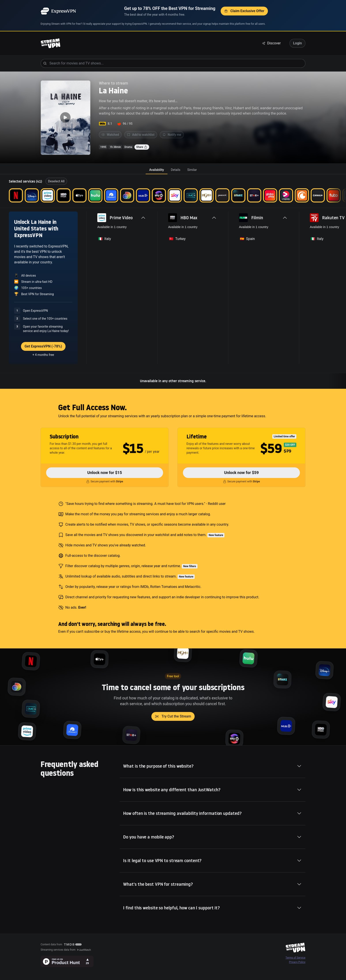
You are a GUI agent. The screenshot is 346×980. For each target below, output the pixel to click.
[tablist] (173, 170)
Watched (110, 135)
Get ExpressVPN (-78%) (43, 346)
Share (142, 147)
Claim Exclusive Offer (244, 11)
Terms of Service (295, 958)
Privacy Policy (297, 962)
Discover (271, 43)
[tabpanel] (173, 281)
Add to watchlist (141, 135)
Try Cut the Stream (173, 716)
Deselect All (56, 181)
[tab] (156, 170)
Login (297, 43)
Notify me (172, 135)
